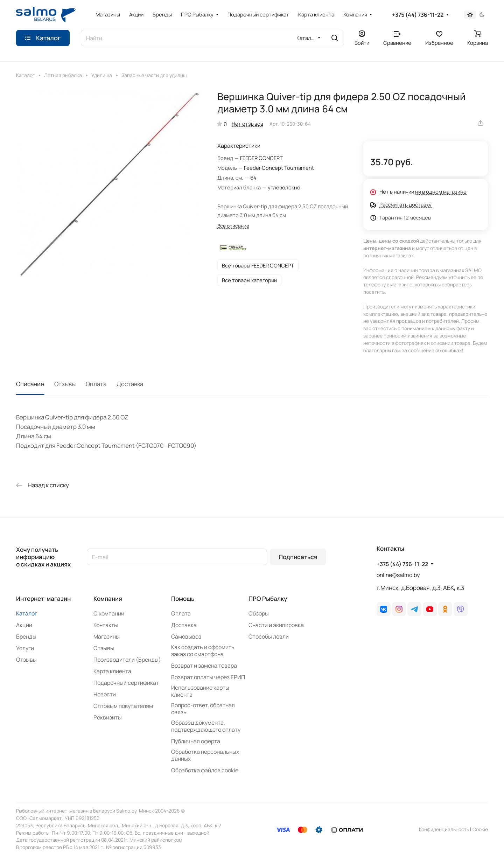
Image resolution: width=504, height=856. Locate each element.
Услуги (25, 648)
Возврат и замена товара (204, 666)
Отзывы (65, 384)
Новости (105, 694)
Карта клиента (112, 671)
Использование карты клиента (200, 691)
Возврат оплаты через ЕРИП (208, 677)
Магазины (107, 636)
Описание (30, 384)
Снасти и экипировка (276, 625)
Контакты (106, 625)
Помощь (183, 598)
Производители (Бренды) (127, 660)
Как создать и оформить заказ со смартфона (203, 650)
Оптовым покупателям (123, 706)
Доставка (130, 384)
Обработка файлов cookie (205, 770)
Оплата (96, 384)
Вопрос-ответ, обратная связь (203, 709)
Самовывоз (186, 636)
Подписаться (298, 557)
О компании (109, 613)
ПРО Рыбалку (268, 598)
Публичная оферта (196, 741)
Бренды (26, 636)
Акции (24, 625)
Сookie (480, 829)
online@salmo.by (398, 575)
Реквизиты (108, 717)
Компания (108, 598)
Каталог (27, 613)
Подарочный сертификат (126, 683)
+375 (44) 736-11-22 (418, 15)
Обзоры (259, 613)
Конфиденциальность (444, 829)
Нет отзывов (247, 124)
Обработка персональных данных (205, 755)
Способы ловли (269, 636)
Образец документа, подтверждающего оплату (206, 726)
